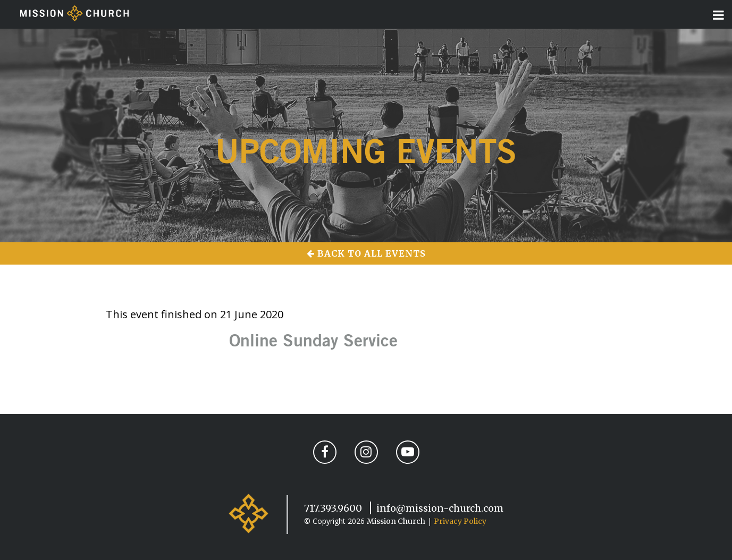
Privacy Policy (460, 521)
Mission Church (396, 521)
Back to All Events (366, 253)
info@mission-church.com (440, 508)
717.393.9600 (333, 508)
